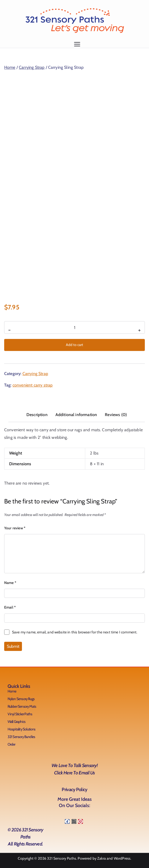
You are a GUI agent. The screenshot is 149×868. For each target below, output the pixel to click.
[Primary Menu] (77, 44)
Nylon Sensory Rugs (21, 699)
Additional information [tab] (76, 415)
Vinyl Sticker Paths (20, 714)
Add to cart (74, 345)
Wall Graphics (17, 722)
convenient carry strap (33, 385)
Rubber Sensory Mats (22, 706)
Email (10, 607)
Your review (15, 528)
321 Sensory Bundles (21, 737)
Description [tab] (37, 415)
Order (12, 744)
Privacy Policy (74, 790)
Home (10, 67)
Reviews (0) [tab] (116, 415)
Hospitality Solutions (22, 729)
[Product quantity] (74, 327)
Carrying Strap (32, 67)
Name (10, 583)
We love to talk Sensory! (75, 770)
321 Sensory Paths (62, 858)
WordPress (122, 858)
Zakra (102, 858)
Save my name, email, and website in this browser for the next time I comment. (75, 632)
